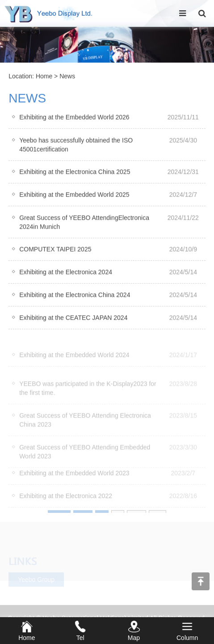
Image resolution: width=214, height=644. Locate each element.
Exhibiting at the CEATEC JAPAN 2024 (73, 319)
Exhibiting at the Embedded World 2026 (74, 119)
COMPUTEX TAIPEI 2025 (55, 251)
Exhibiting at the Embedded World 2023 (74, 479)
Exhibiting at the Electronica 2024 (66, 273)
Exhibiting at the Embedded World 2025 (74, 196)
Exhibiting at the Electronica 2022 (66, 502)
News (67, 77)
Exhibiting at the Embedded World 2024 (74, 361)
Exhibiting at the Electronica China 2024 (75, 296)
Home (44, 77)
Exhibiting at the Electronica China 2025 (75, 173)
